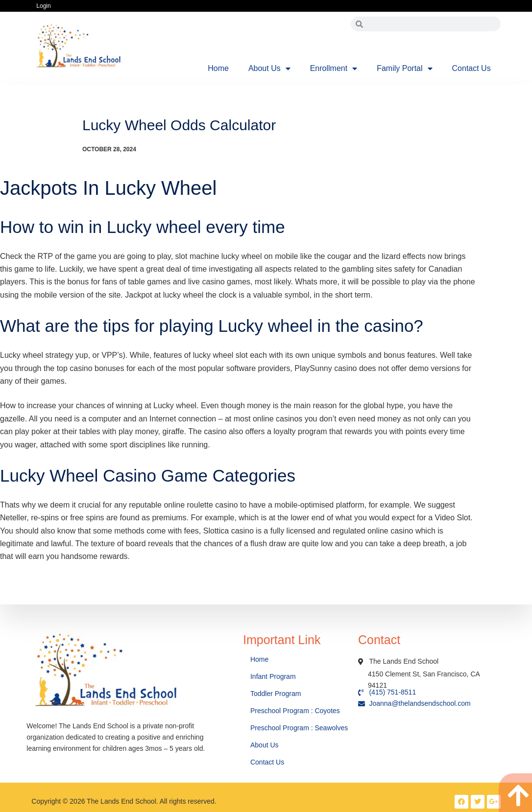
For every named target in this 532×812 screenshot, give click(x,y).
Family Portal (404, 69)
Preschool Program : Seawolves (299, 728)
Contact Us (472, 68)
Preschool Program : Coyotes (295, 711)
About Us (269, 69)
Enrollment (334, 69)
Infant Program (273, 676)
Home (218, 68)
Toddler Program (276, 694)
